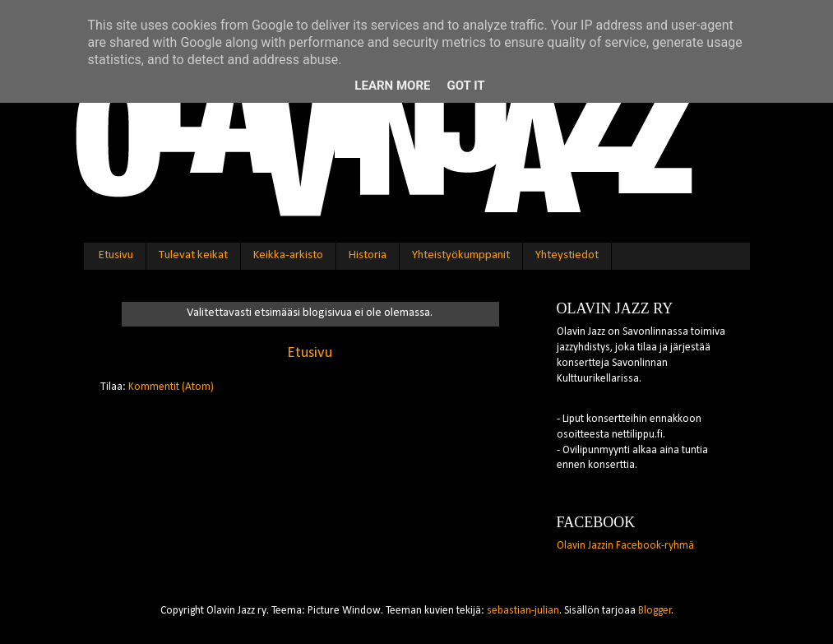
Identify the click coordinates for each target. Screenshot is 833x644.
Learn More (392, 86)
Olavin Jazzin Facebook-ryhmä (625, 546)
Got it (465, 86)
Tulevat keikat (193, 255)
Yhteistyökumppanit (461, 255)
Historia (368, 255)
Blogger (655, 611)
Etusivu (116, 255)
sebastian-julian (523, 611)
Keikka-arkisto (288, 255)
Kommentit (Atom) (171, 387)
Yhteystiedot (567, 255)
